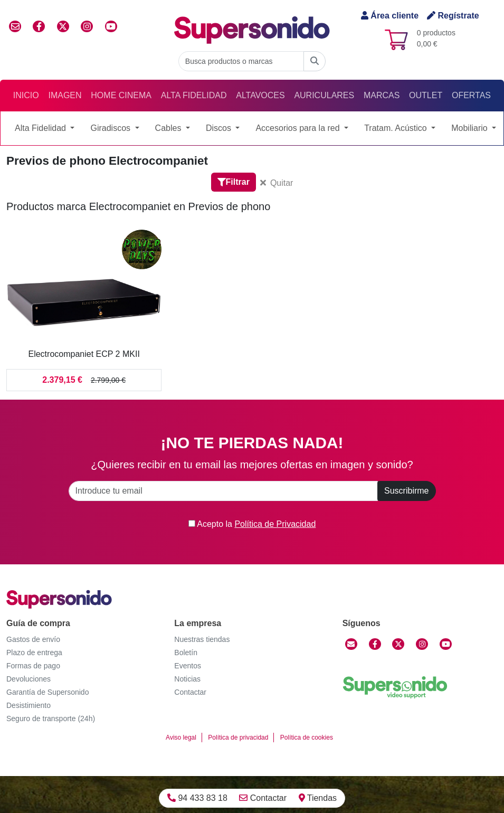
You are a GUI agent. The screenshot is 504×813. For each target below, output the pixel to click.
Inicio (26, 95)
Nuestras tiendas (202, 639)
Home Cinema (121, 95)
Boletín (186, 653)
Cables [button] (169, 128)
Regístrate (453, 16)
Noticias (187, 679)
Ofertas (471, 95)
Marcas (382, 95)
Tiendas (318, 798)
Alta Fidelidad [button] (41, 128)
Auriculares (324, 95)
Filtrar (234, 182)
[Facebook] (375, 644)
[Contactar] (351, 644)
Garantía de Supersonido (47, 692)
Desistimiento (28, 705)
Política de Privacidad (275, 524)
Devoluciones (28, 679)
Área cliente (390, 16)
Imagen (65, 95)
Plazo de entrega (34, 653)
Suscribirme (406, 491)
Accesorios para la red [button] (299, 128)
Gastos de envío (33, 639)
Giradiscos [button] (111, 128)
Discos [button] (220, 128)
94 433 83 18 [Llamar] (197, 798)
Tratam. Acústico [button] (397, 128)
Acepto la (252, 524)
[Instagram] (422, 644)
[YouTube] (446, 644)
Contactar (263, 798)
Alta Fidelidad (194, 95)
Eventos (188, 666)
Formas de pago (33, 666)
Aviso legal (181, 738)
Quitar (277, 183)
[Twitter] (398, 644)
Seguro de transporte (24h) (51, 719)
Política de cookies (307, 738)
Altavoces (260, 95)
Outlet (426, 95)
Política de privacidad (238, 738)
